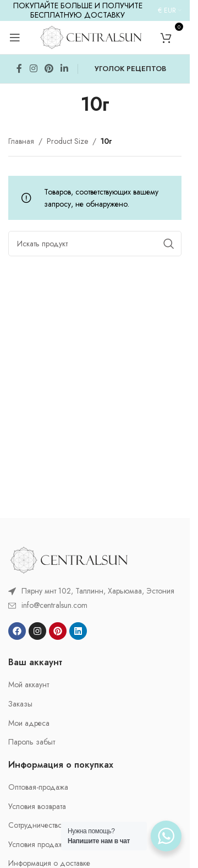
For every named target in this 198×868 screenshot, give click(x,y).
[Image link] (69, 559)
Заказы (20, 704)
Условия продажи (38, 845)
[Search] (95, 244)
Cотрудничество (35, 825)
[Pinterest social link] (49, 69)
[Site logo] (91, 36)
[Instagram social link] (33, 69)
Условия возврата (37, 807)
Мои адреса (29, 723)
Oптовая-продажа (38, 787)
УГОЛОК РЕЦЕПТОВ (130, 69)
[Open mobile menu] (15, 37)
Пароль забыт (32, 742)
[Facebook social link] (19, 69)
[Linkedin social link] (65, 69)
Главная (21, 141)
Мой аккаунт (29, 685)
